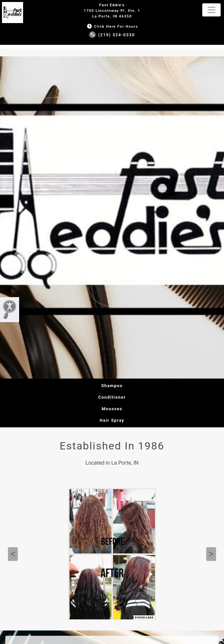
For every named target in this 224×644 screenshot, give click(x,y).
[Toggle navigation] (211, 10)
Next (211, 554)
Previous (13, 554)
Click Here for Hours (112, 27)
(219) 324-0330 (112, 35)
